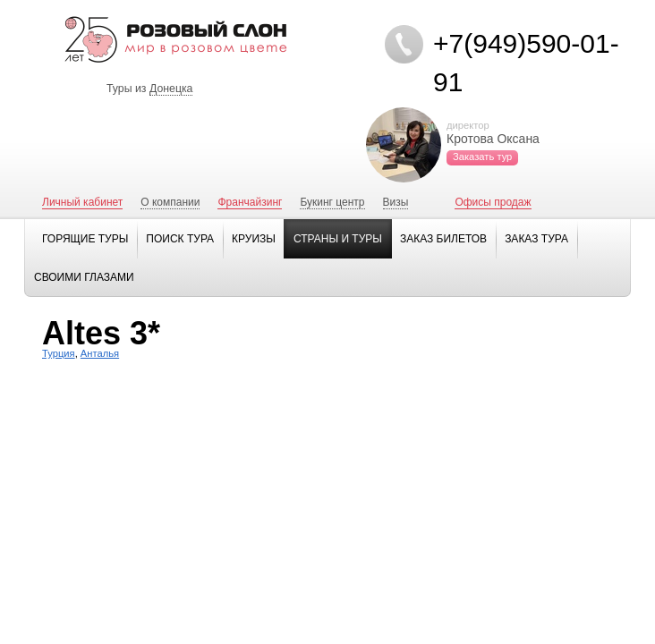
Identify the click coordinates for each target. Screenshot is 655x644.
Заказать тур (482, 157)
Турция (59, 353)
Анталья (100, 353)
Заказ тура (536, 239)
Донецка (171, 89)
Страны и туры (338, 239)
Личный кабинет (82, 202)
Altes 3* (101, 333)
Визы (396, 202)
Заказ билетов (443, 239)
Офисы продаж (493, 202)
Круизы (254, 239)
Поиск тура (180, 239)
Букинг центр (332, 202)
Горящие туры (85, 239)
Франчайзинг (250, 202)
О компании (170, 202)
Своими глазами (84, 277)
